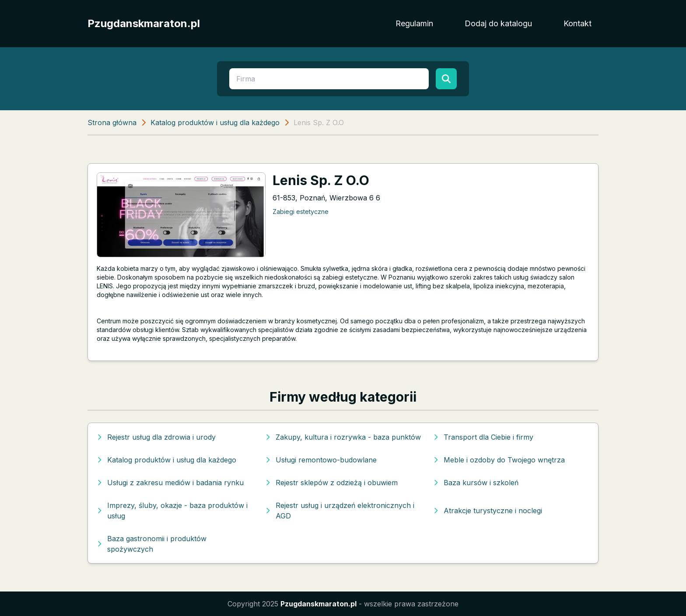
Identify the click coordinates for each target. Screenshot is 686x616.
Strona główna (112, 122)
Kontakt (577, 23)
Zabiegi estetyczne (301, 212)
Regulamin (414, 23)
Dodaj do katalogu (498, 23)
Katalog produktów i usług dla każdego (215, 122)
